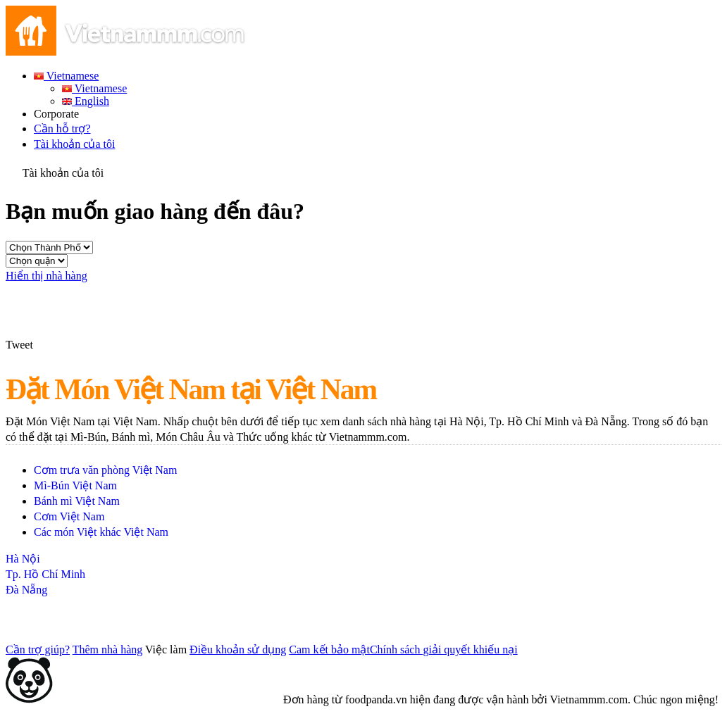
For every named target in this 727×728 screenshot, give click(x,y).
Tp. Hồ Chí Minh (45, 574)
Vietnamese (66, 76)
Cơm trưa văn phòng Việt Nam (105, 470)
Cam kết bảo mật (329, 649)
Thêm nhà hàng (108, 649)
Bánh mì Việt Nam (77, 501)
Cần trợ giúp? (38, 649)
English (86, 101)
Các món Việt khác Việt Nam (101, 532)
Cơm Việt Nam (69, 516)
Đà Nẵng (26, 590)
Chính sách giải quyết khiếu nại (444, 649)
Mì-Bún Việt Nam (75, 485)
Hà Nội (23, 559)
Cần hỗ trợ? (62, 128)
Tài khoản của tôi (74, 144)
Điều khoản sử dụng (238, 649)
